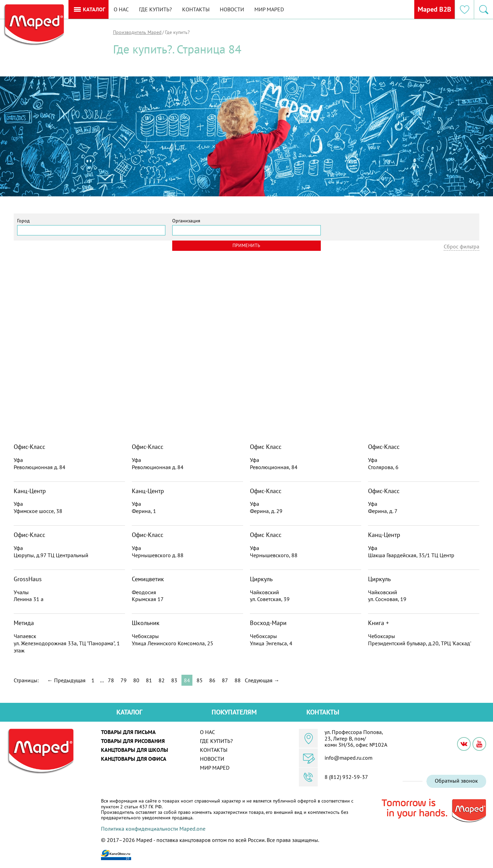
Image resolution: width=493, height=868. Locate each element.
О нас (121, 9)
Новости (232, 9)
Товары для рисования (133, 741)
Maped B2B (434, 9)
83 (174, 680)
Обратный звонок (456, 781)
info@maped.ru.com (349, 758)
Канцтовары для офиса (134, 759)
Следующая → (262, 680)
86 (212, 680)
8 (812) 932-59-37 (346, 777)
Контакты (196, 9)
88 (238, 680)
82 (162, 680)
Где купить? (155, 9)
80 (136, 680)
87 (225, 680)
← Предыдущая (66, 680)
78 (111, 680)
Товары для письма (128, 732)
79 (124, 680)
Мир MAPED (269, 9)
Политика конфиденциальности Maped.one (153, 829)
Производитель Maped (137, 32)
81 (149, 680)
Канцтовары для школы (135, 750)
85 (200, 680)
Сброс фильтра (462, 246)
